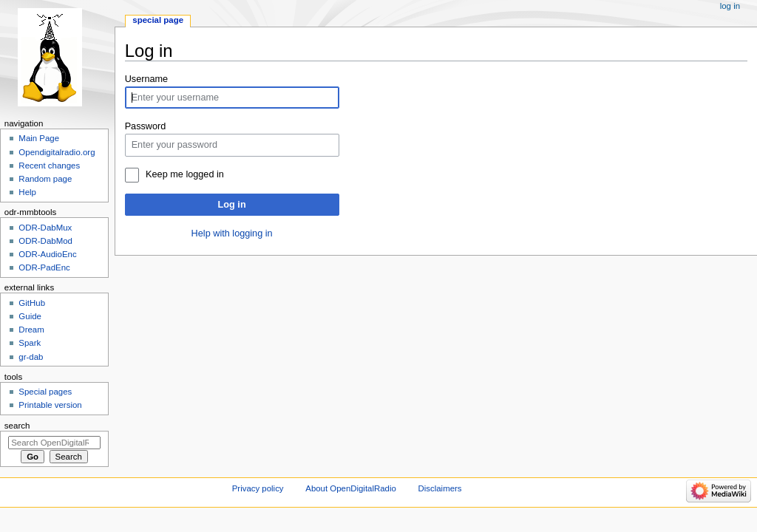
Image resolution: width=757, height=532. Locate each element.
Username (147, 79)
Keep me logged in (185, 174)
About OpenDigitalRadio (351, 488)
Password (146, 126)
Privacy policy (258, 488)
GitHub (32, 303)
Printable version (50, 405)
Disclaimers (440, 488)
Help (27, 192)
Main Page (39, 138)
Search (17, 426)
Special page (158, 20)
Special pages (45, 392)
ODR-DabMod (45, 241)
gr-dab (31, 357)
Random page (45, 179)
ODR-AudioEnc (47, 254)
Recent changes (49, 166)
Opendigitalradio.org (57, 152)
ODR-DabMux (45, 228)
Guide (30, 316)
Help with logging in (232, 233)
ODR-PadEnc (44, 267)
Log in (232, 205)
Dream (31, 330)
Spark (30, 343)
